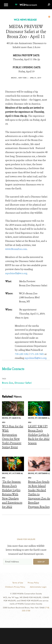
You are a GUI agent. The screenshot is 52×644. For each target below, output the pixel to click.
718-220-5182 (22, 354)
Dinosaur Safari (23, 383)
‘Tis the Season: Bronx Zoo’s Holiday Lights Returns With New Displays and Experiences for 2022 (12, 494)
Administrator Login (38, 587)
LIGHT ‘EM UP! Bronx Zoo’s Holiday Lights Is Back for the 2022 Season (39, 435)
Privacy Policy (33, 583)
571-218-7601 (37, 354)
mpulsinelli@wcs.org (16, 273)
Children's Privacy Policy (15, 587)
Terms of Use (18, 583)
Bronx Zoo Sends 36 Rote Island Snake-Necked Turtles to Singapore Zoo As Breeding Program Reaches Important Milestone (39, 498)
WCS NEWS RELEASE (25, 20)
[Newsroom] (26, 3)
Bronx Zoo (8, 383)
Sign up (41, 562)
